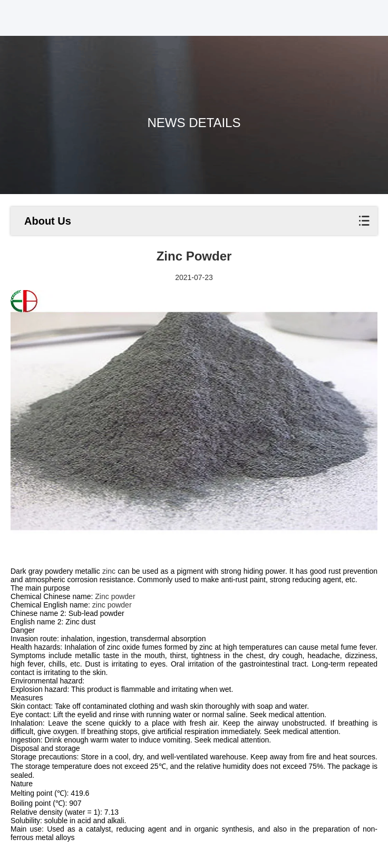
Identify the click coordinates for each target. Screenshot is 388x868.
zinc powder (112, 605)
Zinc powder (115, 596)
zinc (109, 571)
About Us (48, 221)
